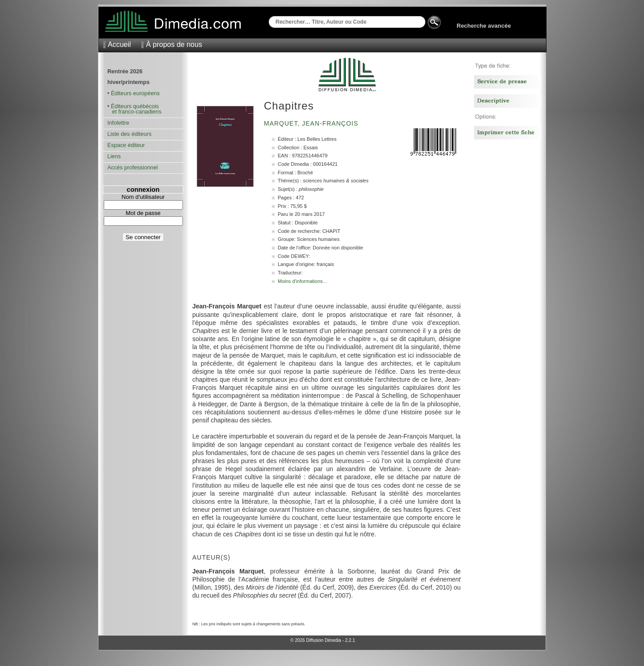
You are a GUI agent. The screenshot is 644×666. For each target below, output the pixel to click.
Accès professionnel (133, 168)
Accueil (119, 44)
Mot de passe (143, 213)
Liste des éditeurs (129, 134)
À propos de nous (174, 44)
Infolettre (118, 123)
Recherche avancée (484, 26)
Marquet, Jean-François (312, 123)
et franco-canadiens (134, 112)
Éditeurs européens (135, 93)
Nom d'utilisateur (143, 197)
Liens (114, 156)
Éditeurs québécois (135, 106)
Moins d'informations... (302, 281)
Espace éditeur (126, 145)
